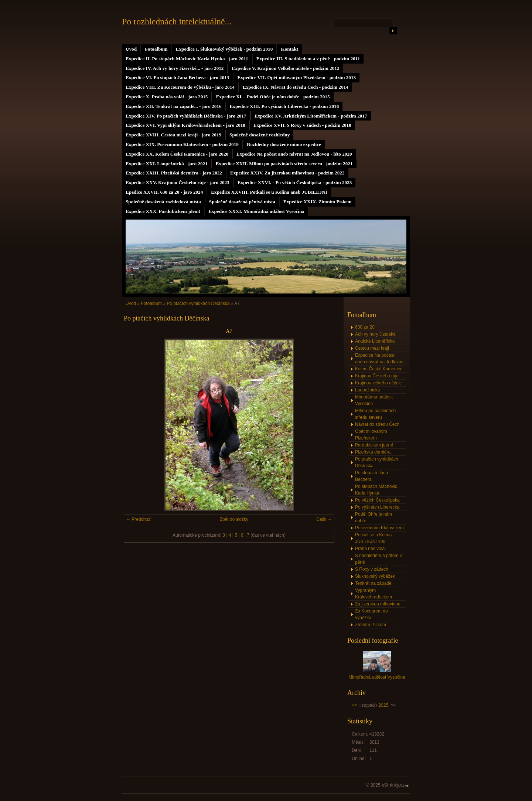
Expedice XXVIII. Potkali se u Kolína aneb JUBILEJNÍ (269, 192)
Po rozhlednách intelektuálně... (177, 21)
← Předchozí (139, 519)
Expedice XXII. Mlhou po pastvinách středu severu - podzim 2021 (284, 164)
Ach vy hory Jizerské (375, 334)
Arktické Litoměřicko (375, 341)
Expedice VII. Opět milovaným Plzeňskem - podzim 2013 (296, 77)
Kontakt (289, 49)
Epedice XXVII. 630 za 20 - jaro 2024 (164, 192)
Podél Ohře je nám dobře (374, 517)
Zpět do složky (234, 519)
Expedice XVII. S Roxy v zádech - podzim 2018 (302, 125)
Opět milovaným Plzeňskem (371, 435)
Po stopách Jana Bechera (371, 476)
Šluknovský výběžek (375, 576)
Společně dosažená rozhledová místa (163, 202)
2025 (383, 705)
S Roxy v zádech (372, 569)
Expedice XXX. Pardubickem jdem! (163, 211)
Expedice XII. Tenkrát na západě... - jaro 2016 (174, 106)
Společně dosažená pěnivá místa (242, 202)
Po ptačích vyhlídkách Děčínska (198, 303)
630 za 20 (365, 327)
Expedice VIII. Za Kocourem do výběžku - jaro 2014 (180, 87)
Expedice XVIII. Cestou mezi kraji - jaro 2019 (173, 135)
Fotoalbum (156, 49)
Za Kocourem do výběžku (371, 614)
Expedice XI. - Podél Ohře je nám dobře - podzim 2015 (273, 97)
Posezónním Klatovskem (379, 528)
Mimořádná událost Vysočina (374, 400)
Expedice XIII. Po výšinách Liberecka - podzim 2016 (284, 106)
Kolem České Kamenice (379, 369)
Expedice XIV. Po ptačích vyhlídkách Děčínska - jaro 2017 (186, 116)
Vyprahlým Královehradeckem (374, 594)
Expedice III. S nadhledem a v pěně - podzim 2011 (308, 59)
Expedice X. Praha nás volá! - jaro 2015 (167, 97)
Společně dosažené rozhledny (260, 135)
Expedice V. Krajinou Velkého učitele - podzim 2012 (285, 68)
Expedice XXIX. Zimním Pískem (318, 202)
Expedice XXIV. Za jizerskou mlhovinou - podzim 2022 (287, 173)
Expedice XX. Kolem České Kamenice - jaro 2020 (177, 154)
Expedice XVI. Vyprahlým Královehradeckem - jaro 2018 (185, 125)
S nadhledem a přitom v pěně (378, 559)
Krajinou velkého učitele (378, 383)
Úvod (131, 49)
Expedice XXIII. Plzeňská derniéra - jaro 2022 (174, 173)
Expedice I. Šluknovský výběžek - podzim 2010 (224, 49)
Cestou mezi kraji (372, 348)
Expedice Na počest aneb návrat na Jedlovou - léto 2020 (294, 154)
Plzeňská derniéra (373, 452)
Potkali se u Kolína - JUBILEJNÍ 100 (375, 538)
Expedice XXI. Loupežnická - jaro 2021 (167, 164)
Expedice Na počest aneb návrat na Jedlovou (379, 359)
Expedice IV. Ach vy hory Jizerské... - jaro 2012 (175, 68)
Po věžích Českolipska (377, 500)
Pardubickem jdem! (374, 445)
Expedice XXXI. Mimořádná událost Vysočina (256, 211)
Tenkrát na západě (373, 583)
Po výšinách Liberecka (377, 507)
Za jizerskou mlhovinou (378, 604)
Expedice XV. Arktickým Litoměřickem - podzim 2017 (311, 116)
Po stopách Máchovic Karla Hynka (376, 490)
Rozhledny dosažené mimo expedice (284, 144)
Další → (324, 519)
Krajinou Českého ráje (377, 376)
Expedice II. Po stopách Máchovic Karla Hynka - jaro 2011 (187, 59)
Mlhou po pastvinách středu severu (375, 414)
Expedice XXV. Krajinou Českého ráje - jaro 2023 (178, 182)
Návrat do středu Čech (377, 424)
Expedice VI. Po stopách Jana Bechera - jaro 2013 (177, 77)
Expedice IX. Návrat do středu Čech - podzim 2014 (296, 87)
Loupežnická (367, 390)
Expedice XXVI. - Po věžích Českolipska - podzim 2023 (295, 182)
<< (355, 705)
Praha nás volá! (370, 549)
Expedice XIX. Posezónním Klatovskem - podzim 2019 (182, 144)
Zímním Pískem (371, 625)
